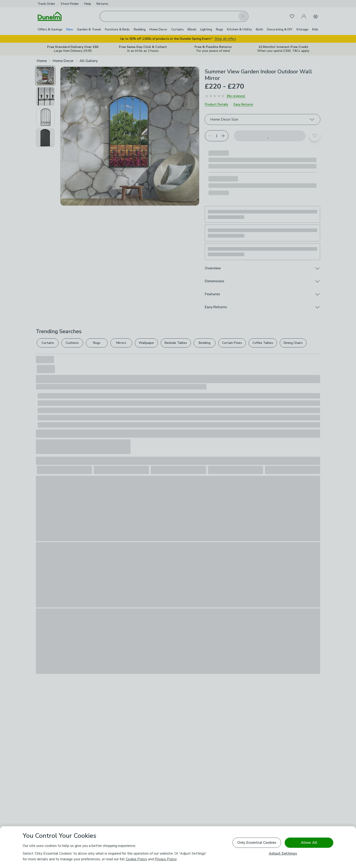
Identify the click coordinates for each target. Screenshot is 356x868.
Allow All (309, 843)
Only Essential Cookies (257, 843)
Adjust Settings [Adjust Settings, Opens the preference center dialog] (283, 854)
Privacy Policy (166, 859)
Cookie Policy (136, 859)
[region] (178, 847)
